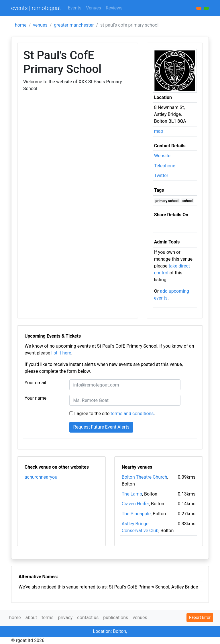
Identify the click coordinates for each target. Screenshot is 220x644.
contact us (88, 618)
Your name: (36, 398)
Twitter (161, 176)
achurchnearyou (41, 477)
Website (162, 156)
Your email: (36, 383)
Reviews (114, 8)
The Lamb (132, 494)
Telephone (165, 166)
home (21, 25)
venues (40, 25)
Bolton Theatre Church (145, 477)
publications (116, 618)
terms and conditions (132, 414)
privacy (65, 618)
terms (47, 618)
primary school (167, 201)
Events (75, 8)
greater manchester (74, 25)
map (159, 131)
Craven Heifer (135, 504)
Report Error (200, 617)
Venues (94, 8)
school (188, 201)
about (31, 618)
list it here (61, 353)
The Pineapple (136, 514)
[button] (206, 8)
